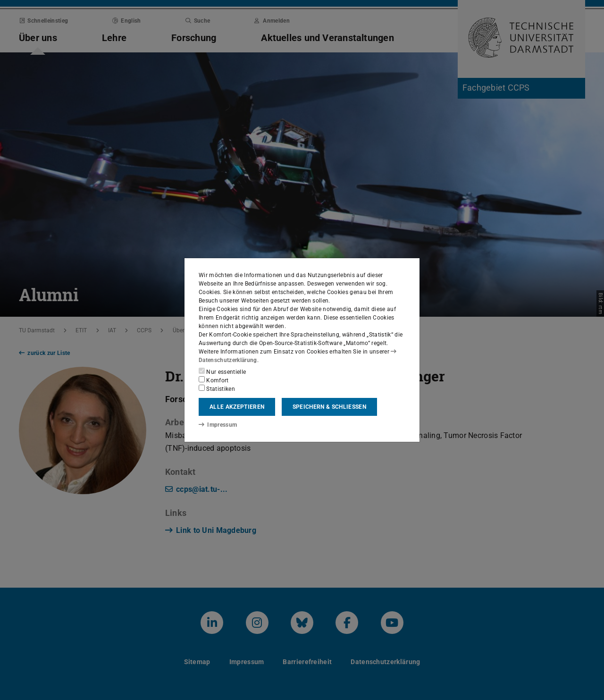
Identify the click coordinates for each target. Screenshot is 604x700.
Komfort (214, 380)
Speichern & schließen (329, 407)
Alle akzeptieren (237, 407)
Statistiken (217, 388)
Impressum (218, 425)
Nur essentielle (222, 371)
